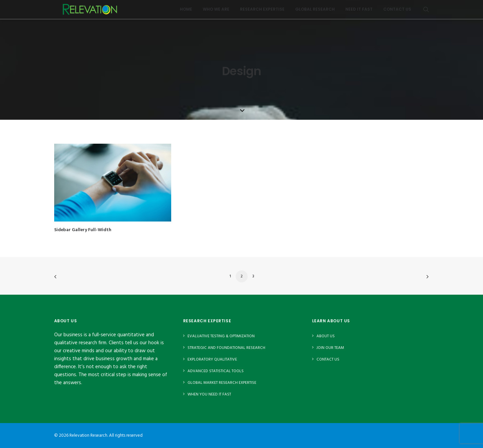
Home (186, 11)
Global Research (315, 11)
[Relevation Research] (92, 12)
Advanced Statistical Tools (216, 371)
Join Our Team (330, 348)
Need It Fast (359, 11)
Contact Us (397, 11)
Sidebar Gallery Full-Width (83, 230)
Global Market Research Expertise (222, 383)
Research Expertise (262, 11)
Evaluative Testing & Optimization (221, 336)
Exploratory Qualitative (212, 360)
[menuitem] (186, 12)
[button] (426, 12)
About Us (326, 336)
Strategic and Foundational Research (226, 348)
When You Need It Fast (209, 394)
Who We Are (216, 11)
